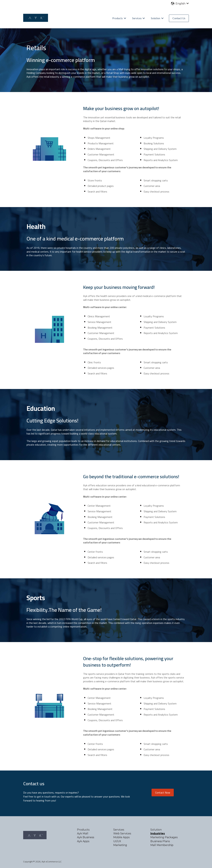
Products (118, 18)
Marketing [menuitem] (120, 845)
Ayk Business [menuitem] (86, 837)
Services (137, 18)
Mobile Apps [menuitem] (121, 837)
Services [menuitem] (119, 830)
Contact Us (179, 18)
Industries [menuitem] (158, 833)
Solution (156, 18)
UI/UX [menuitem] (117, 841)
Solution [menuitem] (156, 830)
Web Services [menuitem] (122, 833)
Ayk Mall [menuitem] (83, 833)
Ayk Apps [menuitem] (83, 841)
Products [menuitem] (83, 830)
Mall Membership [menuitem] (162, 845)
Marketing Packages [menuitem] (164, 837)
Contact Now (163, 793)
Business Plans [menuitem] (160, 841)
